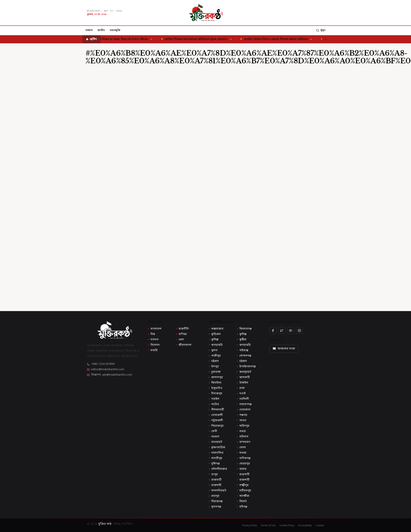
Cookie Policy (287, 526)
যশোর (242, 469)
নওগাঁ (241, 394)
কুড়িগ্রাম (215, 334)
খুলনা (213, 350)
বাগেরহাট (215, 442)
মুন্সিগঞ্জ (214, 464)
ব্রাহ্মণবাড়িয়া (217, 448)
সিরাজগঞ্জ (216, 501)
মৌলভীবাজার (218, 469)
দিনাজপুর (215, 394)
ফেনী (213, 431)
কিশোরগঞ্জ (244, 329)
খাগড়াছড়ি (216, 345)
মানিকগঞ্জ (244, 458)
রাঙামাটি (243, 475)
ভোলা (241, 448)
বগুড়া (241, 431)
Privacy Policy (250, 526)
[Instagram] (299, 331)
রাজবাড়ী (215, 480)
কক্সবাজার (216, 329)
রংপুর (213, 475)
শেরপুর (214, 496)
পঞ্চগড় (242, 415)
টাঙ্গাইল (242, 383)
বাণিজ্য (181, 334)
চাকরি (153, 350)
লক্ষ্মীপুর (243, 485)
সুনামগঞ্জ (215, 507)
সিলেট (242, 501)
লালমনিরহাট (217, 491)
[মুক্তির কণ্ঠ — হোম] (206, 13)
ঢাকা (241, 388)
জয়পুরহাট (244, 372)
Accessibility (305, 526)
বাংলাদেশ (155, 329)
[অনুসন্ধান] (321, 30)
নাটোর (214, 404)
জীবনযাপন (184, 345)
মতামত (153, 340)
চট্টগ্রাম (214, 361)
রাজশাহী (243, 480)
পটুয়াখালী (216, 421)
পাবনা (241, 421)
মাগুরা (242, 453)
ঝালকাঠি (243, 377)
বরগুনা (214, 437)
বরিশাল (243, 437)
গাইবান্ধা (243, 350)
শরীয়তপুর (244, 491)
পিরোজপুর (216, 426)
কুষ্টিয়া (242, 340)
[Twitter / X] (282, 331)
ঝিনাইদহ (215, 383)
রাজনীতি (182, 329)
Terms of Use (268, 526)
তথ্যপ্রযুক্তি (115, 30)
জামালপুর (216, 377)
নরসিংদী (243, 399)
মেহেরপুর (243, 464)
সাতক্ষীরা (243, 496)
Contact (320, 526)
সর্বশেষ (89, 30)
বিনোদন (154, 345)
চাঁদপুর (214, 367)
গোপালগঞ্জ (244, 356)
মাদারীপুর (215, 458)
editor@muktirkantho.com (108, 370)
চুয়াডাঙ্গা (215, 372)
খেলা (180, 340)
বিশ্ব (151, 334)
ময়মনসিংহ (216, 453)
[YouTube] (291, 331)
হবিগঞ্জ (242, 507)
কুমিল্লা (242, 334)
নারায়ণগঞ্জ (244, 404)
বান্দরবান (244, 442)
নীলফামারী (216, 410)
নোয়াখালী (216, 415)
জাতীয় (101, 30)
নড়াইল (214, 399)
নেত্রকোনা (244, 410)
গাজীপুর (215, 356)
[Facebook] (273, 331)
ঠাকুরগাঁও (215, 388)
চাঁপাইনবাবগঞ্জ (246, 367)
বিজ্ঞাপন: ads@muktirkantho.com (112, 375)
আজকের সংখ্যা (284, 349)
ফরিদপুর (243, 426)
